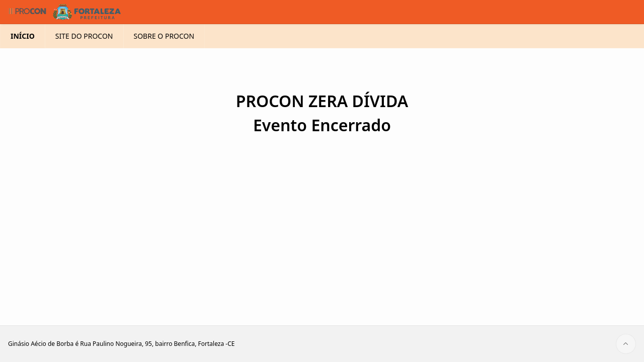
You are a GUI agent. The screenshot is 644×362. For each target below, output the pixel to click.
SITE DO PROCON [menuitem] (84, 52)
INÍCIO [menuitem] (23, 52)
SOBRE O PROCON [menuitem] (164, 52)
